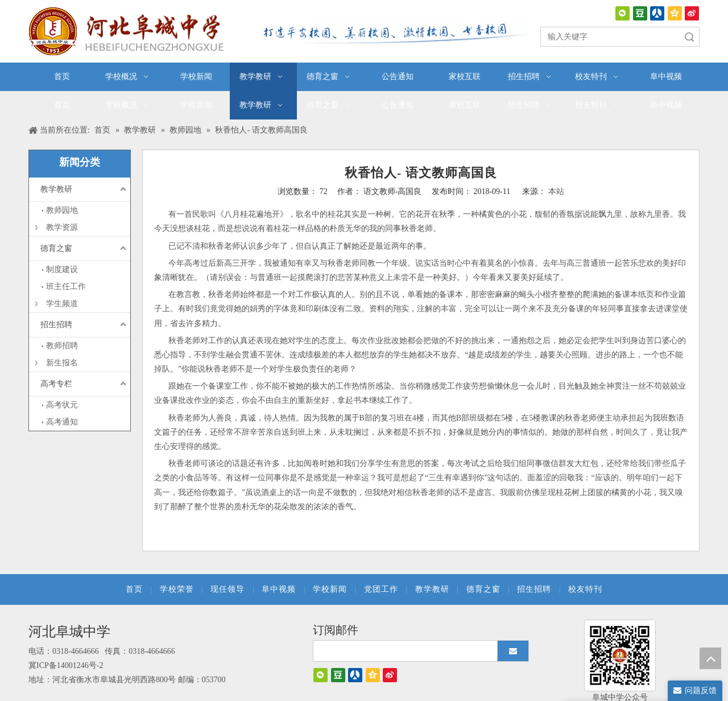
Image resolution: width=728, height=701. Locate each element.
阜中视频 (279, 589)
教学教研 (56, 189)
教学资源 (62, 227)
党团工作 (381, 589)
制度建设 (62, 269)
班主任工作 (66, 286)
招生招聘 (56, 325)
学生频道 (62, 304)
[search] (410, 651)
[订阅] (513, 651)
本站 (556, 191)
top (710, 658)
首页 (134, 589)
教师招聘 (62, 346)
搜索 (689, 37)
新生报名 (62, 363)
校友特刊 (585, 589)
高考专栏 (56, 384)
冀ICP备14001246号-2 (66, 665)
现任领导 (227, 589)
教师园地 (62, 210)
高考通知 (62, 422)
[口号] (392, 33)
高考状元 (62, 405)
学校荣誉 (177, 589)
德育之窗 (56, 248)
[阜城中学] (620, 655)
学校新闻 (330, 589)
